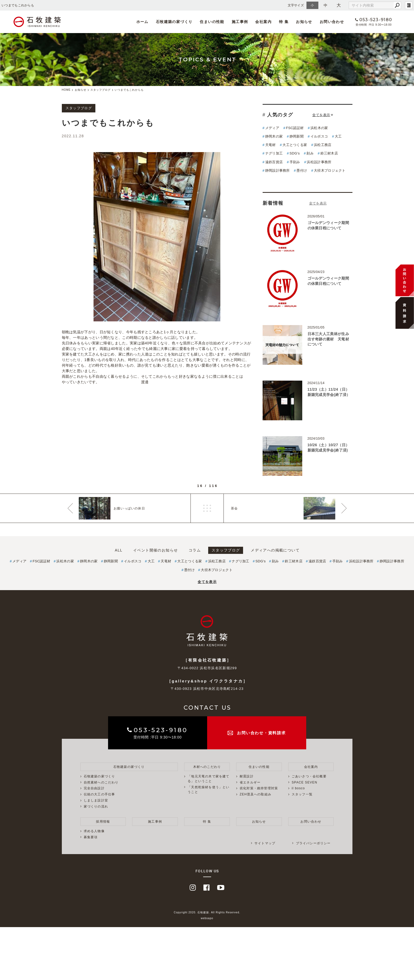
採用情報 (103, 822)
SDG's (295, 153)
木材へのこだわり (207, 767)
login (409, 5)
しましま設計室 (96, 800)
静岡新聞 (297, 136)
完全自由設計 (94, 788)
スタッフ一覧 (302, 794)
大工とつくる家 (295, 145)
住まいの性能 (212, 22)
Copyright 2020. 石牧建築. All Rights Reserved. (207, 912)
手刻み (295, 162)
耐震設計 (247, 776)
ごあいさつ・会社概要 (309, 776)
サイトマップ (265, 843)
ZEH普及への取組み (255, 794)
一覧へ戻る (207, 508)
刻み (310, 153)
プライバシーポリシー (313, 843)
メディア (272, 128)
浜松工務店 (323, 145)
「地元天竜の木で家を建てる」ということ (208, 779)
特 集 (284, 22)
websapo (207, 918)
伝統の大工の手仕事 (99, 794)
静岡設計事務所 (278, 170)
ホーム (142, 22)
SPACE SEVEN (304, 782)
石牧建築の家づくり (174, 22)
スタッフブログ (226, 550)
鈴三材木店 (329, 153)
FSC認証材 (295, 128)
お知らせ (304, 22)
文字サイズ (296, 5)
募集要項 (91, 837)
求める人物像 (94, 831)
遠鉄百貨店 (274, 162)
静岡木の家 (274, 136)
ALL (118, 550)
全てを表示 (323, 115)
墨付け (302, 170)
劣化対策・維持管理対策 (259, 788)
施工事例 (240, 22)
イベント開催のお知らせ (155, 550)
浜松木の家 (319, 128)
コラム (195, 550)
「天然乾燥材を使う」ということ (208, 790)
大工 (338, 136)
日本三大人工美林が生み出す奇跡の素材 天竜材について (328, 339)
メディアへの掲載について (275, 550)
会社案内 (263, 22)
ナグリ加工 (274, 153)
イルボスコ (319, 136)
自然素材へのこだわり (101, 782)
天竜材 (271, 145)
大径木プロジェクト (330, 170)
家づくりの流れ (96, 806)
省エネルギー (250, 782)
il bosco (298, 788)
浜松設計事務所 (319, 162)
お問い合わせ (332, 22)
